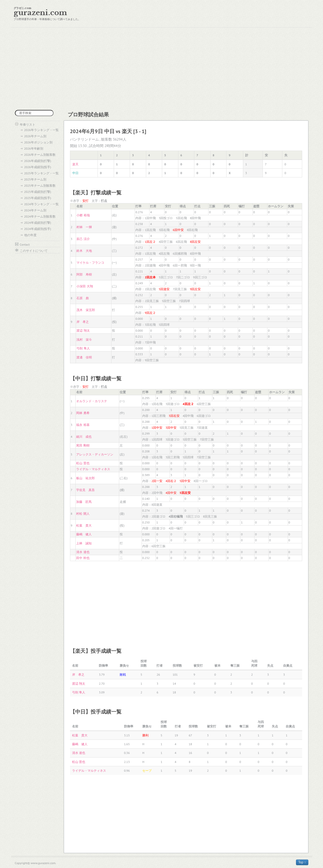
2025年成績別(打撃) (38, 192)
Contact (25, 244)
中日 (75, 173)
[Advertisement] (162, 69)
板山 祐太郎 (85, 478)
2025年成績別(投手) (38, 198)
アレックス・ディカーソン (95, 454)
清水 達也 (83, 552)
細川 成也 (84, 437)
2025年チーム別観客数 (40, 186)
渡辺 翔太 (83, 330)
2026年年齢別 (34, 148)
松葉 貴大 (84, 525)
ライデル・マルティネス (93, 469)
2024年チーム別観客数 (40, 216)
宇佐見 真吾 (85, 490)
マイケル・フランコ (90, 263)
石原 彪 (83, 298)
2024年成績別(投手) (38, 229)
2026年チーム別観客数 (40, 155)
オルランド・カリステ (92, 401)
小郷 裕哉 (83, 215)
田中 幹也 (83, 558)
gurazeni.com (40, 13)
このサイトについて (34, 251)
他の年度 (30, 235)
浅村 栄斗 (84, 340)
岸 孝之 (83, 322)
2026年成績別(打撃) (38, 161)
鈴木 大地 (84, 251)
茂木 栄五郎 (86, 310)
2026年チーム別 (35, 136)
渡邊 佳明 (84, 357)
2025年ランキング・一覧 (41, 173)
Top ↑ (302, 862)
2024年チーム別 (35, 210)
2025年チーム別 (35, 179)
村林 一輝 (84, 227)
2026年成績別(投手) (38, 167)
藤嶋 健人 (84, 534)
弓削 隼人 (83, 348)
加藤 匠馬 (84, 502)
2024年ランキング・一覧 (41, 204)
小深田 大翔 (85, 286)
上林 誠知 (84, 543)
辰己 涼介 (83, 239)
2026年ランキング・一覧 (41, 130)
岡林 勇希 (83, 413)
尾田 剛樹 (83, 445)
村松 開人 (83, 514)
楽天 (75, 164)
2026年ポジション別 (38, 142)
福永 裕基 (83, 425)
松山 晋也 (83, 463)
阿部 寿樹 (84, 274)
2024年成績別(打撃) (38, 223)
